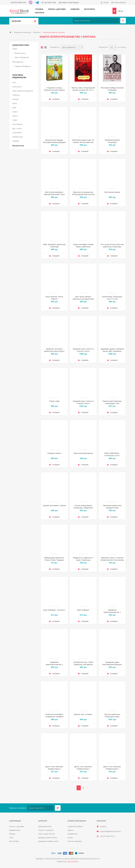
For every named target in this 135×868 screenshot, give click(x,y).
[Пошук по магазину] (96, 21)
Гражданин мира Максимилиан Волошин (112, 663)
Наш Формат (18, 124)
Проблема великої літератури (112, 141)
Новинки (75, 9)
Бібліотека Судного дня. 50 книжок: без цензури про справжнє (83, 142)
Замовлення (73, 834)
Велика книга (20, 53)
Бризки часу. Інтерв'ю (83, 714)
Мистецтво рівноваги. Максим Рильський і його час (54, 194)
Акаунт (106, 2)
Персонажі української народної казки (112, 507)
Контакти (40, 13)
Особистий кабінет (75, 826)
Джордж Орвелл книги (48, 838)
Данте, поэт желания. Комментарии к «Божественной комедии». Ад (83, 770)
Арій (14, 108)
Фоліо (15, 103)
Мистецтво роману (112, 192)
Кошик (70, 838)
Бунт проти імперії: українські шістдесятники (83, 298)
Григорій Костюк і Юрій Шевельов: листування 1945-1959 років (83, 664)
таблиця (42, 47)
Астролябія (17, 133)
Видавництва (15, 830)
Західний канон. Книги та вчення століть (83, 350)
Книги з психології (46, 830)
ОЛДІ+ (15, 120)
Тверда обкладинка (23, 66)
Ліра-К (15, 116)
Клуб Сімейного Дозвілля (23, 91)
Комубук (16, 141)
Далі (88, 788)
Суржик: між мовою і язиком (54, 505)
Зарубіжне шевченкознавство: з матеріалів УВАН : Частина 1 (54, 666)
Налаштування (120, 2)
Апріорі (15, 99)
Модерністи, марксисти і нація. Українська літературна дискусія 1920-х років (83, 561)
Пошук (123, 21)
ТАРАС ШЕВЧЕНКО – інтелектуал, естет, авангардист (112, 455)
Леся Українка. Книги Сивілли (54, 298)
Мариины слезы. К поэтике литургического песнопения (112, 559)
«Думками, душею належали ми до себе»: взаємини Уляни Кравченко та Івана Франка (112, 352)
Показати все (18, 146)
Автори (12, 834)
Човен (15, 112)
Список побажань (75, 841)
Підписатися (58, 808)
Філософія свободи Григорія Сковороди (112, 89)
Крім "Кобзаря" (83, 610)
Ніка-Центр (17, 87)
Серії (11, 838)
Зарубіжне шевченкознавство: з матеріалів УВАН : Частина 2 (112, 613)
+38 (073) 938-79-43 (18, 2)
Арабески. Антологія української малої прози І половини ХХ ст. (54, 351)
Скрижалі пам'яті (54, 453)
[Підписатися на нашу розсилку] (41, 808)
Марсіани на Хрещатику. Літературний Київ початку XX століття (83, 194)
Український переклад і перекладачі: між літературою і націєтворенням (112, 404)
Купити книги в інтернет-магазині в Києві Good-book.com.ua (75, 859)
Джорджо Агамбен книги (48, 841)
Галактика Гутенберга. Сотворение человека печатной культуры (54, 717)
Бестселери (90, 9)
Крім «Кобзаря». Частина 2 (54, 610)
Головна (39, 9)
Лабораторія (18, 137)
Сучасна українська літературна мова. (112, 715)
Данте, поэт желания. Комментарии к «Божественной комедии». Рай (112, 770)
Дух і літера (17, 128)
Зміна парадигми (22, 57)
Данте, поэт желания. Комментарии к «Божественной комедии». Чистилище (54, 770)
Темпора (16, 95)
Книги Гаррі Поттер (47, 834)
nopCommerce (72, 861)
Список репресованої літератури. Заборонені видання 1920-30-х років (83, 508)
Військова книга (45, 826)
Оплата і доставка (57, 9)
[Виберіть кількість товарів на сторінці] (113, 47)
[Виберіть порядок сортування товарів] (72, 47)
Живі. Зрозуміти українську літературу (54, 245)
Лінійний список (45, 47)
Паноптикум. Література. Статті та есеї (112, 298)
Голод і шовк (54, 401)
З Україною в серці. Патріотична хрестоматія (54, 89)
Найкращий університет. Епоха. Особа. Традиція (54, 559)
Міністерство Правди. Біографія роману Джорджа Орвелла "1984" (54, 142)
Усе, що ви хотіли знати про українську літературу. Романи (112, 247)
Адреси (71, 830)
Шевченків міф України (83, 453)
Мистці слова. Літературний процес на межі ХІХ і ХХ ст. (83, 89)
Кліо (14, 82)
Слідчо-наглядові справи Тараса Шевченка (83, 245)
